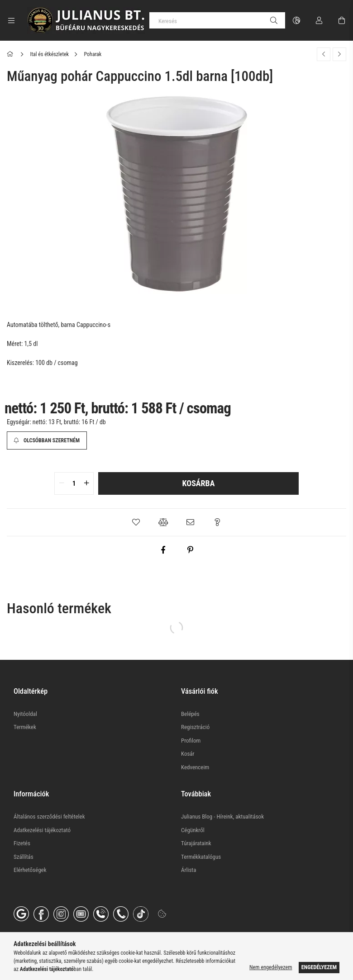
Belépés (190, 714)
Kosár (188, 754)
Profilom (191, 741)
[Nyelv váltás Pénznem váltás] (296, 20)
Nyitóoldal (25, 714)
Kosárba (199, 483)
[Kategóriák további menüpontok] (11, 20)
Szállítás (24, 857)
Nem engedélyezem (271, 967)
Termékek (25, 727)
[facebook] (163, 550)
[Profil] (319, 20)
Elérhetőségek (30, 870)
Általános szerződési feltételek (49, 817)
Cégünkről (193, 830)
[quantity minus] (62, 483)
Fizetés (22, 843)
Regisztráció (195, 727)
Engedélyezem (319, 967)
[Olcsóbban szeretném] (47, 440)
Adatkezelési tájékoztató (42, 830)
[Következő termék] (339, 54)
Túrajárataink (196, 843)
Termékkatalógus (201, 857)
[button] (136, 522)
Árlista (188, 870)
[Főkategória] (12, 54)
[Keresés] (217, 20)
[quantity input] (74, 483)
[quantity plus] (86, 483)
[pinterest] (190, 550)
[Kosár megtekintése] (342, 20)
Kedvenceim (195, 767)
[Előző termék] (324, 54)
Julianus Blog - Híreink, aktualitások (222, 817)
